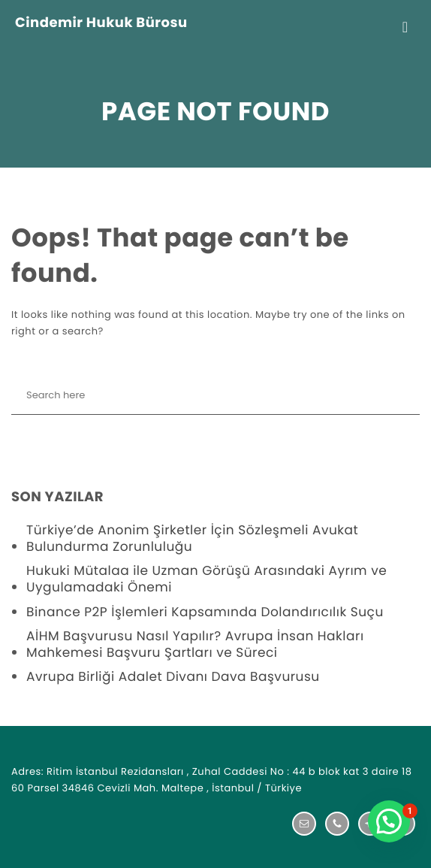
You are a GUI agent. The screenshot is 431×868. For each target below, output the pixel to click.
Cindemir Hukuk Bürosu (101, 24)
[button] (389, 821)
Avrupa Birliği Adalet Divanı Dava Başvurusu (173, 676)
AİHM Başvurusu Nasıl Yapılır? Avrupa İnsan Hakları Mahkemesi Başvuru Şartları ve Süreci (195, 644)
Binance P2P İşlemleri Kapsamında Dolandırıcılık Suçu (205, 612)
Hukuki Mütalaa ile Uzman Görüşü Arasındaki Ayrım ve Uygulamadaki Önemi (206, 579)
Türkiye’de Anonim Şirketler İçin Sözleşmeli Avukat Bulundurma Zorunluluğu (192, 538)
